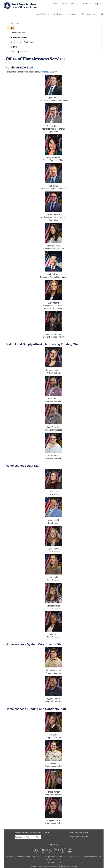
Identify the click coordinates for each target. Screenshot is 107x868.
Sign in (99, 5)
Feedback (9, 857)
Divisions (75, 4)
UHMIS (14, 47)
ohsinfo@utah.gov (49, 72)
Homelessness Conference (22, 42)
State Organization (19, 52)
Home (55, 4)
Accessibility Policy (93, 857)
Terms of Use (64, 857)
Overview (15, 23)
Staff (13, 28)
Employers (58, 14)
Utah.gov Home (50, 857)
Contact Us (37, 857)
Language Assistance (78, 837)
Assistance (73, 14)
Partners (87, 4)
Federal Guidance (53, 860)
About (65, 4)
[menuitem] (55, 4)
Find (38, 837)
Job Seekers (42, 14)
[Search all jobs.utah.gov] (101, 14)
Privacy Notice (77, 857)
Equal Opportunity (22, 857)
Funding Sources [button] (18, 33)
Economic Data (90, 14)
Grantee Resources (19, 37)
